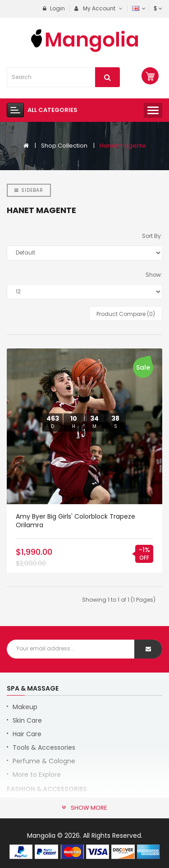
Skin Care (27, 720)
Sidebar (29, 190)
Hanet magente (123, 146)
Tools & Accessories (44, 747)
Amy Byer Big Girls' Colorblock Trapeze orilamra (75, 521)
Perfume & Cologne (44, 761)
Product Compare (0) (126, 314)
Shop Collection (64, 146)
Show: (154, 275)
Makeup (25, 707)
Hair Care (27, 734)
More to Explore (37, 775)
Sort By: (152, 236)
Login (54, 8)
